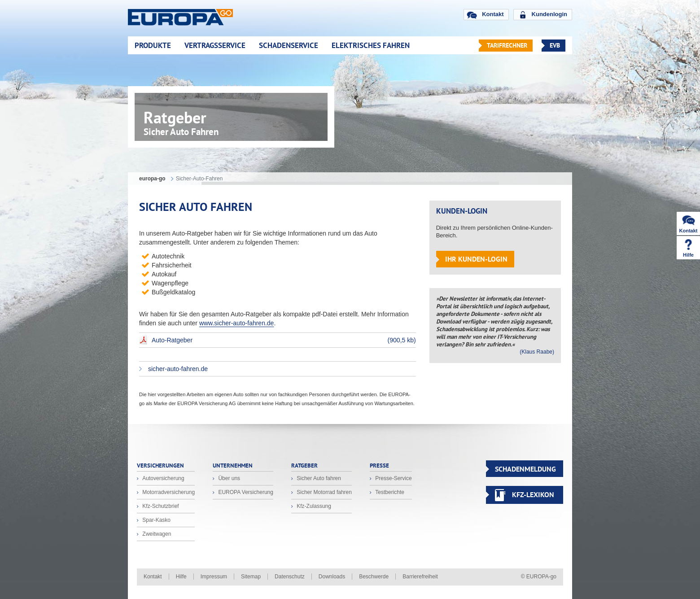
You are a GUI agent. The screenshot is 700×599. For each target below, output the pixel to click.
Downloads (332, 577)
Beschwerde (374, 577)
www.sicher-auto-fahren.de (237, 323)
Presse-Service (393, 478)
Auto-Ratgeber (284, 340)
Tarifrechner (507, 45)
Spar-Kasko (156, 520)
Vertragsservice (215, 45)
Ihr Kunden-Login (476, 259)
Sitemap (251, 577)
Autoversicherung (163, 478)
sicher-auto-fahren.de (177, 369)
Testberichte (389, 492)
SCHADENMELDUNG (525, 469)
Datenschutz (290, 577)
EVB (555, 45)
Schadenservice (289, 45)
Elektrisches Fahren (371, 45)
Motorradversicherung (168, 492)
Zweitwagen (156, 534)
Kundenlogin (549, 14)
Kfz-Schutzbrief (160, 506)
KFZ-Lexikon (533, 494)
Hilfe (181, 577)
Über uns (228, 478)
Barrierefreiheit (420, 577)
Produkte (153, 45)
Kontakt (493, 14)
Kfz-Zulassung (313, 506)
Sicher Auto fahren (318, 478)
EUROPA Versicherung (245, 492)
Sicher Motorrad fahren (324, 492)
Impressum (214, 577)
